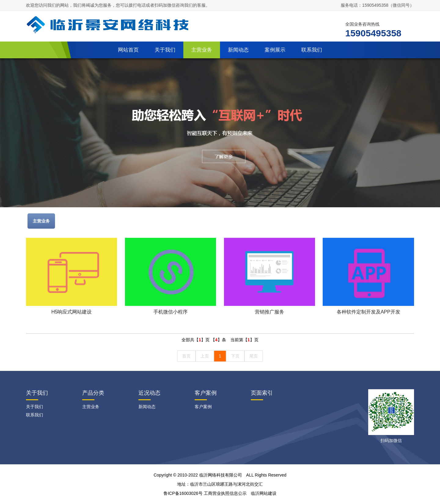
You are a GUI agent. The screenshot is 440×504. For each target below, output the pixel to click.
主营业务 (202, 50)
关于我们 (165, 50)
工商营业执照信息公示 (225, 493)
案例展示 (275, 50)
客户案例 (206, 393)
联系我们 (312, 50)
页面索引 (262, 393)
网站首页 (128, 50)
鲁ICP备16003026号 (183, 493)
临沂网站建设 (264, 493)
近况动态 (149, 393)
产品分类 (93, 393)
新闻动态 (238, 50)
